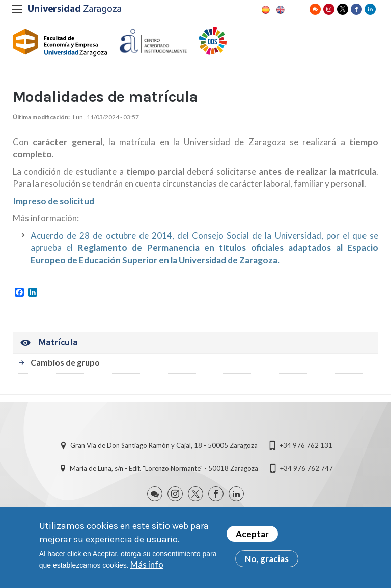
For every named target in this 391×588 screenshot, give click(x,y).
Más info (147, 565)
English (280, 10)
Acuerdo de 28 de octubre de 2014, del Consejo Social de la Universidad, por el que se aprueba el (204, 248)
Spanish (265, 10)
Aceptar (252, 534)
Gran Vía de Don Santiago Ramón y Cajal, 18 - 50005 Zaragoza (164, 445)
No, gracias (267, 559)
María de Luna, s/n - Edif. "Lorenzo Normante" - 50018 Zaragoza (164, 468)
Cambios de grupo (65, 362)
